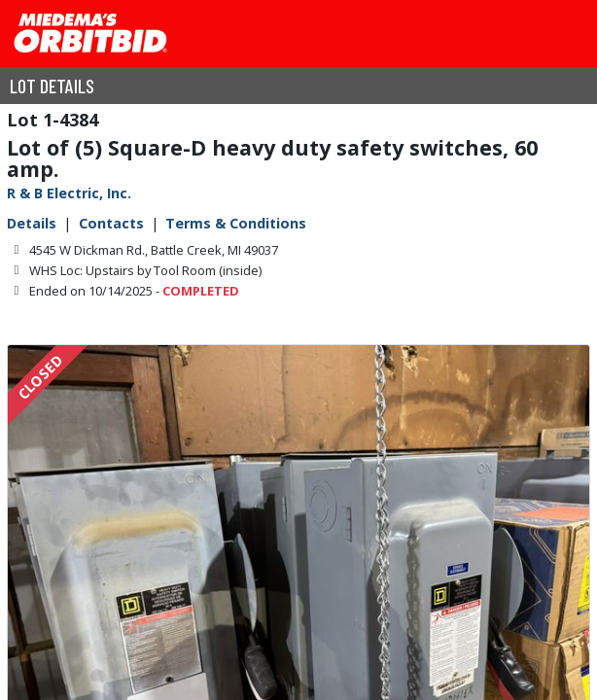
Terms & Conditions (236, 223)
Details (32, 223)
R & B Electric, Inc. (69, 193)
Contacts (111, 223)
